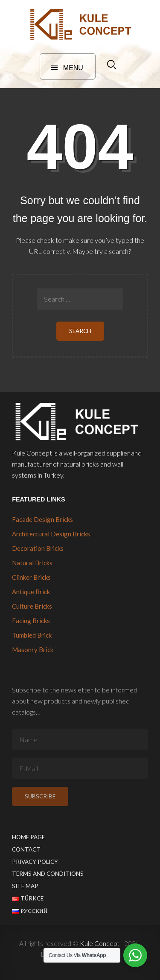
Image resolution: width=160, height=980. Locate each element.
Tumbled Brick (32, 635)
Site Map (25, 886)
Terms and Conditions (48, 874)
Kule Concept (100, 943)
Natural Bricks (32, 563)
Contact (26, 849)
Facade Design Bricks (42, 519)
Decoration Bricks (38, 548)
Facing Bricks (31, 621)
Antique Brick (31, 592)
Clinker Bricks (31, 577)
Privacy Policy (35, 862)
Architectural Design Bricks (51, 534)
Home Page (28, 837)
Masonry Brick (33, 650)
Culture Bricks (32, 606)
